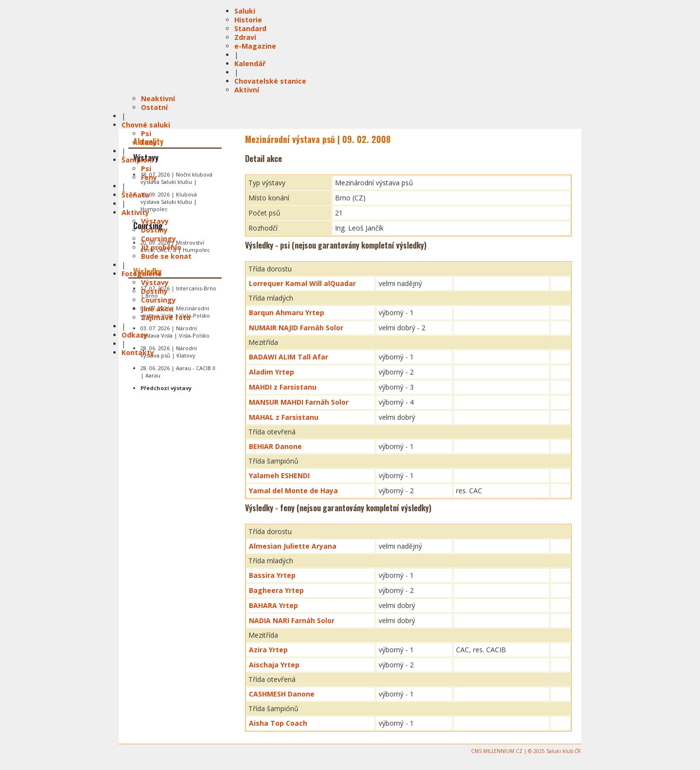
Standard (250, 28)
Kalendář (250, 63)
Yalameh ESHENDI (279, 475)
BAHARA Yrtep (273, 605)
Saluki (245, 11)
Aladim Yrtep (271, 372)
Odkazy (135, 335)
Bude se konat (166, 256)
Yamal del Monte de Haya (293, 491)
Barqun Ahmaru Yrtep (287, 313)
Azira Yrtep (268, 650)
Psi (146, 134)
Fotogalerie (142, 274)
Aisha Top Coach (278, 723)
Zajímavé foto (166, 317)
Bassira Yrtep (272, 575)
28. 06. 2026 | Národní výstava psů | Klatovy (169, 352)
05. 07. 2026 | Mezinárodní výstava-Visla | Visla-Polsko (175, 312)
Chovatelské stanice (270, 81)
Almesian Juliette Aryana (293, 546)
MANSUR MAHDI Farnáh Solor (299, 402)
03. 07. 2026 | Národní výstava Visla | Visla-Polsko (175, 332)
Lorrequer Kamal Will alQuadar (302, 283)
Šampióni (138, 160)
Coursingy (158, 239)
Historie (248, 20)
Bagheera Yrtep (276, 590)
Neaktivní (158, 98)
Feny (149, 142)
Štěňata (135, 195)
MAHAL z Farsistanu (284, 417)
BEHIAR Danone (275, 446)
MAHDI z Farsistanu (283, 387)
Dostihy (154, 230)
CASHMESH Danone (282, 694)
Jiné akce (157, 309)
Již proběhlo (161, 247)
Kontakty (138, 352)
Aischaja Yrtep (274, 665)
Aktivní (247, 90)
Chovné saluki (146, 125)
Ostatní (154, 107)
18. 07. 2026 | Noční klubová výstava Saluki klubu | (176, 178)
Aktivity (135, 212)
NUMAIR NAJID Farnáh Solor (296, 328)
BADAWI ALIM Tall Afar (289, 357)
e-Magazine (255, 46)
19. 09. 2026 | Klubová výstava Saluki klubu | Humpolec (169, 202)
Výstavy (155, 221)
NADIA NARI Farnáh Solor (292, 620)
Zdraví (245, 37)
